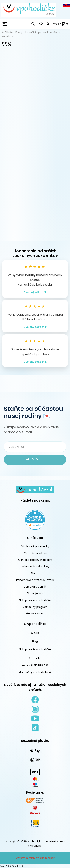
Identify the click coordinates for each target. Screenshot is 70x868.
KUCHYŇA (7, 32)
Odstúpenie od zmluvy (35, 567)
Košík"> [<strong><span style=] (60, 24)
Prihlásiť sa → (35, 460)
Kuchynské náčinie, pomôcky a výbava (38, 32)
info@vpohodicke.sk (39, 672)
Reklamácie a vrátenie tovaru (35, 580)
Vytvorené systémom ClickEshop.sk (35, 858)
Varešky (6, 36)
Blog (35, 641)
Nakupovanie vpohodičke (35, 600)
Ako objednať (35, 593)
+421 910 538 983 (38, 666)
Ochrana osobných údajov (35, 560)
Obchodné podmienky (35, 547)
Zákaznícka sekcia (35, 553)
